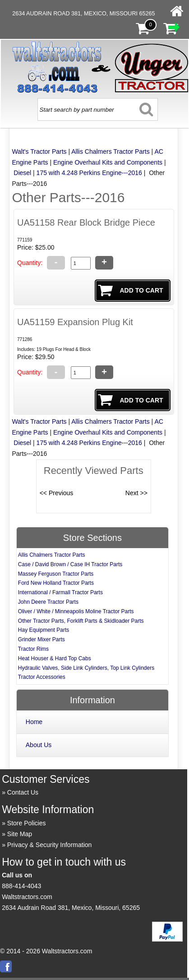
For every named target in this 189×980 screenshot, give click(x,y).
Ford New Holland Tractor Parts (56, 583)
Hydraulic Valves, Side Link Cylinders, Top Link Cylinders (86, 668)
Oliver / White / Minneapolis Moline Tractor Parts (76, 611)
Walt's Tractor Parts (39, 151)
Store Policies (27, 823)
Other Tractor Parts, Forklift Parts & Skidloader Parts (81, 621)
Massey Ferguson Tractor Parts (56, 574)
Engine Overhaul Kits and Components (108, 162)
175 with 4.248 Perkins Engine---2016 (89, 173)
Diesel (22, 173)
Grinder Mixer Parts (41, 639)
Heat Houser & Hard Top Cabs (55, 658)
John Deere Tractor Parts (48, 602)
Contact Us (23, 792)
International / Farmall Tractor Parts (60, 592)
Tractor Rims (33, 649)
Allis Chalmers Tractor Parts (110, 151)
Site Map (20, 834)
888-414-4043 (21, 886)
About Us (39, 745)
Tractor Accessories (42, 677)
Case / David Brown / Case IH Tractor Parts (70, 564)
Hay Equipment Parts (44, 630)
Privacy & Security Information (50, 845)
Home (34, 722)
